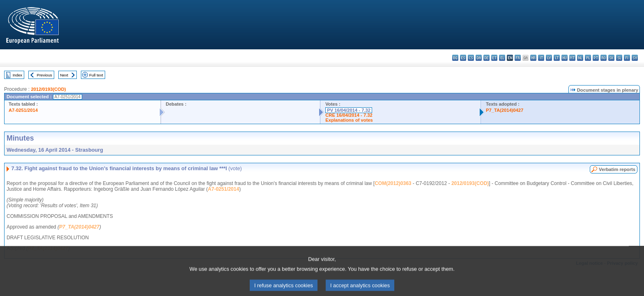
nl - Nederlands (580, 58)
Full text (96, 75)
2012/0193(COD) (48, 89)
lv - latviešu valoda (549, 58)
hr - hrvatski (533, 58)
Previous (45, 75)
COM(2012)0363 (393, 183)
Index (17, 75)
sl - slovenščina (619, 58)
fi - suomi (627, 58)
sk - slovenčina (611, 58)
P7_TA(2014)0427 (505, 110)
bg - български (455, 58)
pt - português (596, 58)
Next (64, 75)
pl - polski (588, 58)
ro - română (604, 58)
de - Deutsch (486, 58)
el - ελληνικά (502, 58)
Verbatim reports (617, 169)
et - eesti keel (494, 58)
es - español (463, 58)
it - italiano (541, 58)
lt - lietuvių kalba (557, 58)
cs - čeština (471, 58)
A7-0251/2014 (23, 110)
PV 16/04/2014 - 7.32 (349, 110)
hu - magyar (565, 58)
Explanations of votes (349, 120)
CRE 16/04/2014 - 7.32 (349, 115)
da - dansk (479, 58)
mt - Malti (572, 58)
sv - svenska (635, 58)
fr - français (518, 58)
